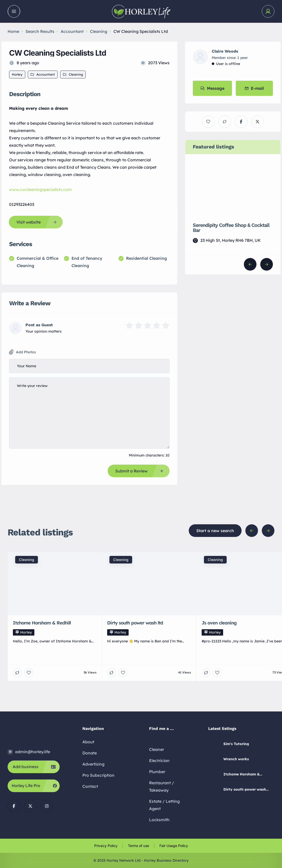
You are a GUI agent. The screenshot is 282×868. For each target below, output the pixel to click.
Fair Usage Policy (174, 846)
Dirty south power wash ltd (245, 789)
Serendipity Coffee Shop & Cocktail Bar (231, 228)
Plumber (157, 772)
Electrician (159, 761)
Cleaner (157, 749)
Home (13, 31)
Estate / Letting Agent (164, 805)
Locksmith (159, 820)
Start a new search (215, 531)
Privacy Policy (106, 846)
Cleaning (99, 31)
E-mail (254, 88)
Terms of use (138, 846)
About (88, 742)
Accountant (72, 31)
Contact (90, 786)
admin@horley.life (33, 752)
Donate (90, 753)
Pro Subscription (98, 775)
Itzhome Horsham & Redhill (242, 774)
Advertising (93, 764)
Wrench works (236, 759)
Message (212, 88)
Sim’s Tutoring (236, 744)
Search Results (40, 31)
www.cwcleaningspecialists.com (40, 189)
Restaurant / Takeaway (162, 786)
